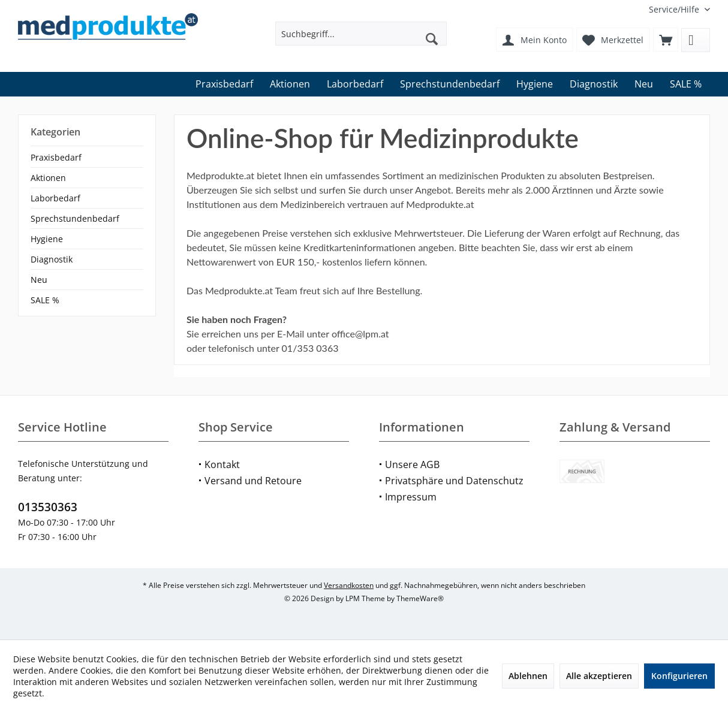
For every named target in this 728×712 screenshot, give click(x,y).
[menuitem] (675, 9)
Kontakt (222, 464)
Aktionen (48, 178)
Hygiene (47, 239)
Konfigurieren (679, 676)
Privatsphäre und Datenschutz (454, 481)
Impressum (411, 497)
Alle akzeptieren (599, 676)
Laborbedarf (55, 198)
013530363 (48, 507)
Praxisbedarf (56, 157)
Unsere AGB (412, 464)
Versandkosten (349, 585)
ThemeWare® (420, 598)
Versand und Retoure (253, 481)
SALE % (45, 300)
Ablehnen (528, 676)
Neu (39, 280)
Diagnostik (52, 259)
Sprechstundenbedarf (75, 218)
